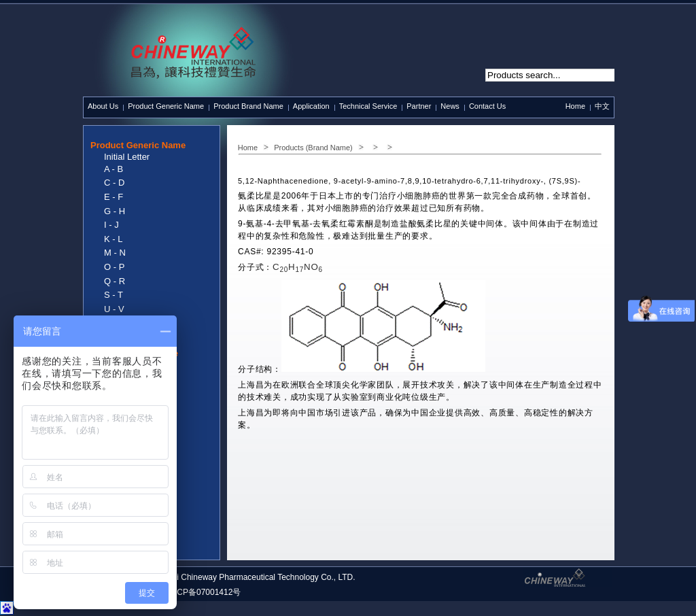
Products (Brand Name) (313, 148)
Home (575, 106)
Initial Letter (127, 157)
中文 (602, 106)
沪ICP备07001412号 (204, 592)
